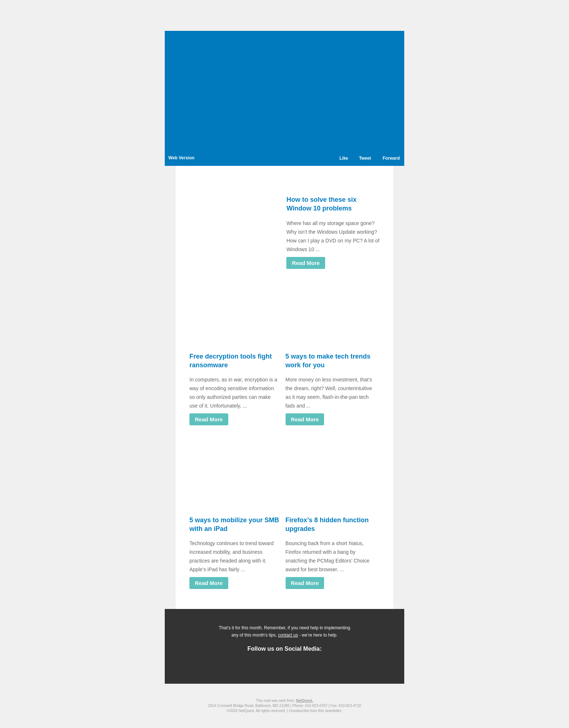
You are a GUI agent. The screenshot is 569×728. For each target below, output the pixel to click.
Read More (306, 263)
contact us (288, 635)
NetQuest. (305, 701)
